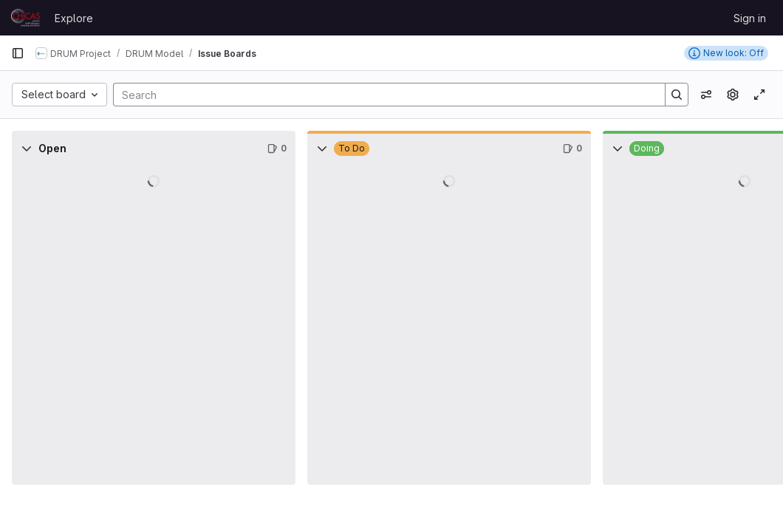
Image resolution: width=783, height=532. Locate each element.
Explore (74, 18)
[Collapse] (27, 149)
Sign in (750, 18)
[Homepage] (25, 18)
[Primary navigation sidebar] (18, 53)
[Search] (382, 95)
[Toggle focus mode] (759, 95)
